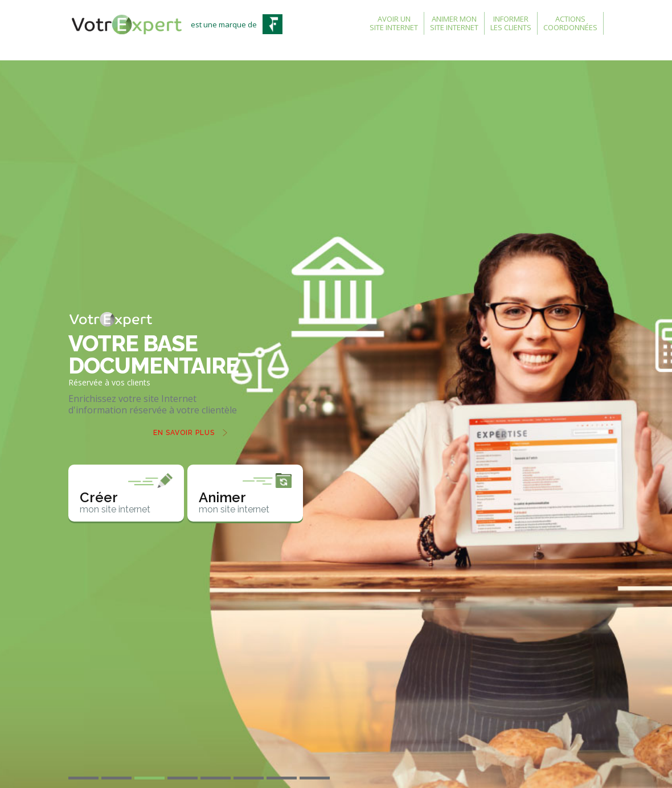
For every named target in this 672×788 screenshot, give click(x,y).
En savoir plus (184, 433)
